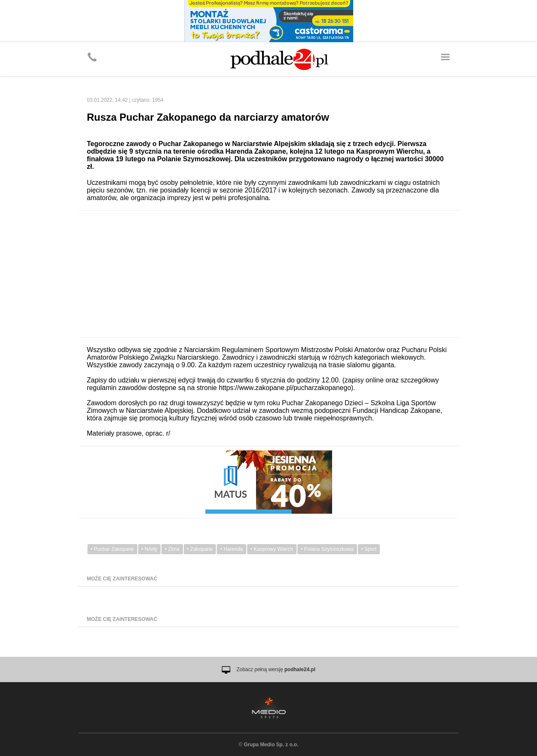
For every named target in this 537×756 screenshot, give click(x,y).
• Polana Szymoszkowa (327, 549)
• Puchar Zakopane (112, 549)
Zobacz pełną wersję (276, 669)
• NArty (150, 549)
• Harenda (232, 549)
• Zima (172, 549)
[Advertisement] (269, 274)
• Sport (369, 549)
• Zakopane (200, 549)
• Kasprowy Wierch (272, 549)
